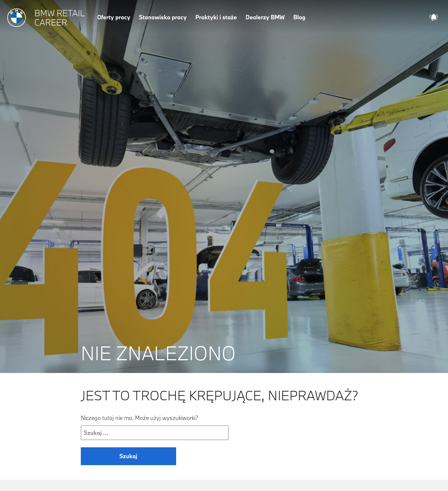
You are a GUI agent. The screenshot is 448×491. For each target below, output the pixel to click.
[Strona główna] (46, 18)
